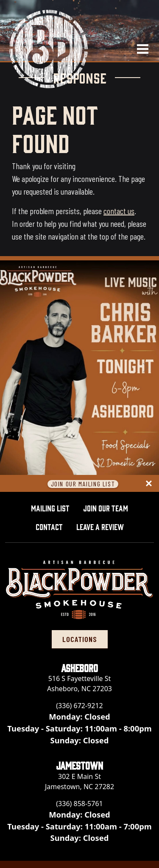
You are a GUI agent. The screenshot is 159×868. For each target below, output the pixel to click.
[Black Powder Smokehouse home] (49, 49)
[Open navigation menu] (139, 49)
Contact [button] (49, 526)
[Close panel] (149, 483)
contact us (119, 211)
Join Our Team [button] (106, 508)
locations (80, 639)
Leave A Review (103, 526)
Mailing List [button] (50, 508)
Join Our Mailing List (83, 484)
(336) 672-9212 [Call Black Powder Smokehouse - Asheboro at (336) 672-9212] (79, 706)
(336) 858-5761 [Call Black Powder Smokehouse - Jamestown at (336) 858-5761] (79, 804)
